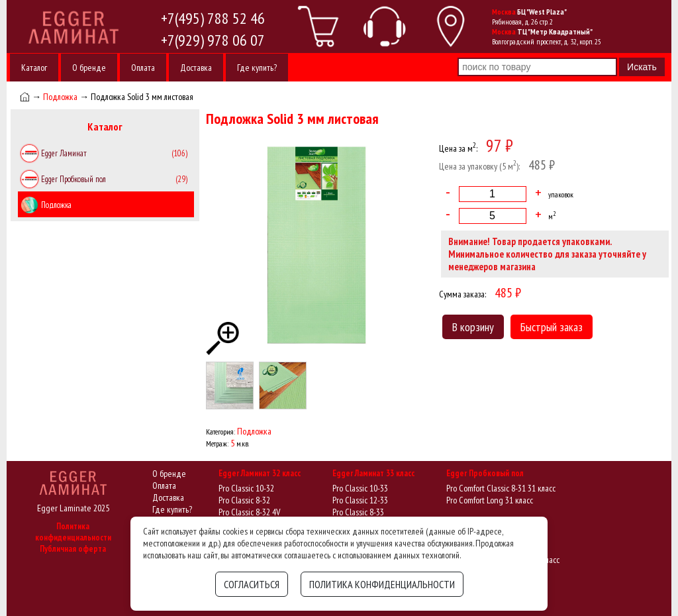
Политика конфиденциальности (73, 532)
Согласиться (252, 584)
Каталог (34, 68)
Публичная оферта (73, 549)
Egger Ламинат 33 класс (373, 473)
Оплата (143, 68)
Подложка (60, 97)
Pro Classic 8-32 (244, 500)
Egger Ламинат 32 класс (260, 473)
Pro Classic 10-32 (246, 488)
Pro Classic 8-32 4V (249, 512)
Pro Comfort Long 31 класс (490, 500)
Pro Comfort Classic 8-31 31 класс (501, 488)
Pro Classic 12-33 (360, 500)
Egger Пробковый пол (485, 473)
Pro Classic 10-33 (360, 488)
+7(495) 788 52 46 (213, 18)
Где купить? (257, 68)
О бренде (89, 68)
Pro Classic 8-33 (358, 512)
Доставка (196, 68)
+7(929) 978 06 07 (213, 40)
